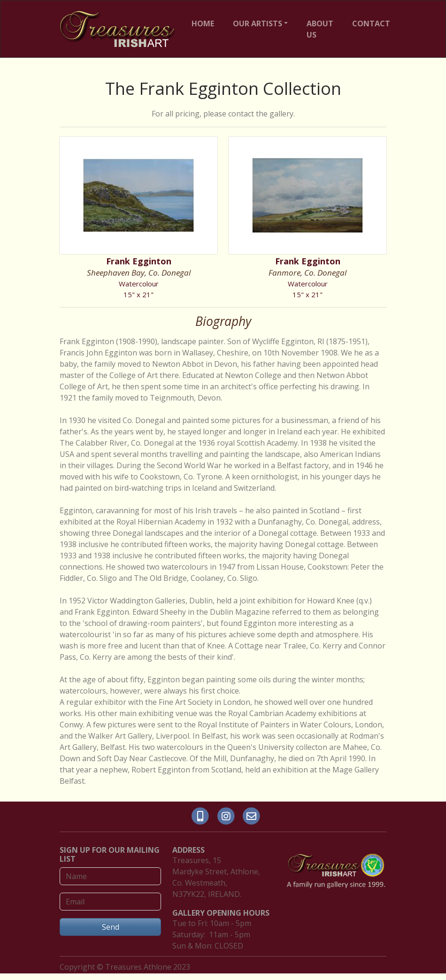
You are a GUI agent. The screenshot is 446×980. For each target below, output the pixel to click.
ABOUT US (320, 29)
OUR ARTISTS (258, 23)
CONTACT (371, 23)
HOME (203, 23)
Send (111, 927)
